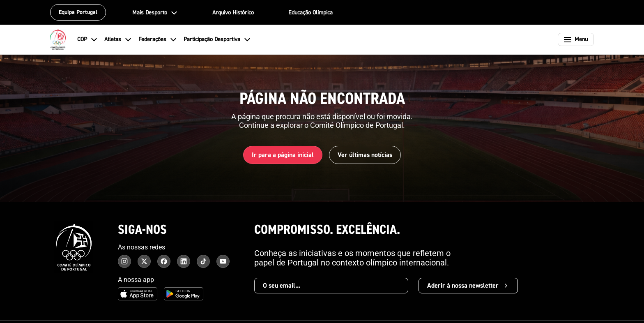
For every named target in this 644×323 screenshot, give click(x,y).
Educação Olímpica (310, 13)
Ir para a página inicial (283, 155)
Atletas (118, 39)
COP (87, 39)
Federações (158, 39)
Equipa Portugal (78, 12)
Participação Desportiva (217, 39)
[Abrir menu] (576, 39)
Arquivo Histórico (233, 13)
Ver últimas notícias (365, 155)
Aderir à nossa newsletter (468, 286)
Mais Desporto (155, 13)
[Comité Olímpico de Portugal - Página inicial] (58, 39)
